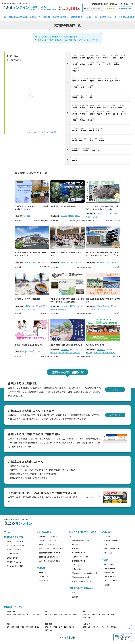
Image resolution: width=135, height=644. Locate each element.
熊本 (99, 627)
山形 (33, 614)
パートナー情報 (110, 568)
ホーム (7, 532)
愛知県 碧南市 (55, 216)
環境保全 (77, 216)
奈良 (32, 627)
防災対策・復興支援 (92, 217)
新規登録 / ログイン (125, 9)
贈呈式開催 (76, 549)
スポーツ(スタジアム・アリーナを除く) (26, 310)
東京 (70, 614)
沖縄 (84, 630)
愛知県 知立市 (91, 214)
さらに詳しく (115, 390)
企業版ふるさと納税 (13, 537)
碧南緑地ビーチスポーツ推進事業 (27, 299)
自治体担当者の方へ (60, 17)
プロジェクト (108, 532)
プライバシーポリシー (112, 581)
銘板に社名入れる (78, 569)
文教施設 (71, 216)
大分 (103, 627)
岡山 (56, 627)
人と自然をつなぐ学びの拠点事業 (63, 206)
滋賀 (13, 627)
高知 (51, 630)
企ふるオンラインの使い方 (40, 17)
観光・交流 (64, 216)
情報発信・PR (62, 310)
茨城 (46, 614)
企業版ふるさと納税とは (18, 17)
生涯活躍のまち (101, 262)
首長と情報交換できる (79, 553)
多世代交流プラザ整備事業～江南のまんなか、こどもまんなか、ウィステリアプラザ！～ (103, 255)
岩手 (19, 614)
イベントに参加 (77, 565)
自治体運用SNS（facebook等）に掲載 (85, 573)
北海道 (9, 614)
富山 (89, 614)
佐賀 (89, 627)
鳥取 (46, 627)
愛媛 (46, 630)
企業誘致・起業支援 (111, 541)
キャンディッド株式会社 (48, 132)
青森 (14, 614)
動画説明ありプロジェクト (48, 537)
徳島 (70, 627)
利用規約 (107, 585)
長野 (108, 614)
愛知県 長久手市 (20, 216)
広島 (60, 627)
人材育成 (64, 262)
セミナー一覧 (128, 4)
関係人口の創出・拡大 (32, 306)
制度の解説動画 (110, 573)
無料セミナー (44, 573)
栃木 (51, 614)
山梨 (103, 614)
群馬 (56, 614)
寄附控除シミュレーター (15, 562)
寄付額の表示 (111, 9)
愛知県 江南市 (91, 262)
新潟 (84, 614)
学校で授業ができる (78, 561)
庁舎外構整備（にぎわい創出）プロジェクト (67, 345)
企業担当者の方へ (77, 17)
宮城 (24, 614)
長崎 (94, 627)
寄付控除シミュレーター (109, 17)
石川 (94, 614)
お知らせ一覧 (44, 581)
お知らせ (41, 568)
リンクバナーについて (112, 577)
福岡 (84, 627)
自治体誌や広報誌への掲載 (81, 577)
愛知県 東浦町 (55, 306)
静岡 (84, 617)
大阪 (22, 627)
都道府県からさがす (13, 607)
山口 (65, 627)
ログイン (75, 593)
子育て (29, 216)
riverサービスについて (14, 550)
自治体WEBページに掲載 (80, 557)
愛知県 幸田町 (20, 352)
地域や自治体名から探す (100, 4)
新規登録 (75, 597)
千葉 (65, 614)
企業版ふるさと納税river (81, 588)
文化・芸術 (78, 262)
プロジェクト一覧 (116, 4)
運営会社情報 (109, 564)
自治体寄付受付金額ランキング (50, 557)
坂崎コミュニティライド (95, 345)
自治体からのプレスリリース (81, 581)
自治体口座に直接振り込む (48, 545)
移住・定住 (29, 262)
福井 (99, 614)
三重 (8, 627)
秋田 (29, 614)
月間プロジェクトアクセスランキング (52, 549)
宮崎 (108, 627)
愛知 (89, 617)
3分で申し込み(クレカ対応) (48, 541)
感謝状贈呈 (76, 545)
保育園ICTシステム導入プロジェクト (29, 345)
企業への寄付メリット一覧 (81, 541)
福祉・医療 (41, 262)
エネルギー (109, 213)
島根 (51, 627)
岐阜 (113, 614)
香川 (75, 627)
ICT (36, 351)
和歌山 (37, 627)
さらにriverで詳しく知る (15, 566)
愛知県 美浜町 (20, 262)
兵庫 (27, 627)
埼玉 (60, 614)
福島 (38, 614)
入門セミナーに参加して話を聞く (50, 561)
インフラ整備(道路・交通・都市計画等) (69, 353)
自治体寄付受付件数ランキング (50, 553)
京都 (18, 627)
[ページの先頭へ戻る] (129, 628)
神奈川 (75, 614)
